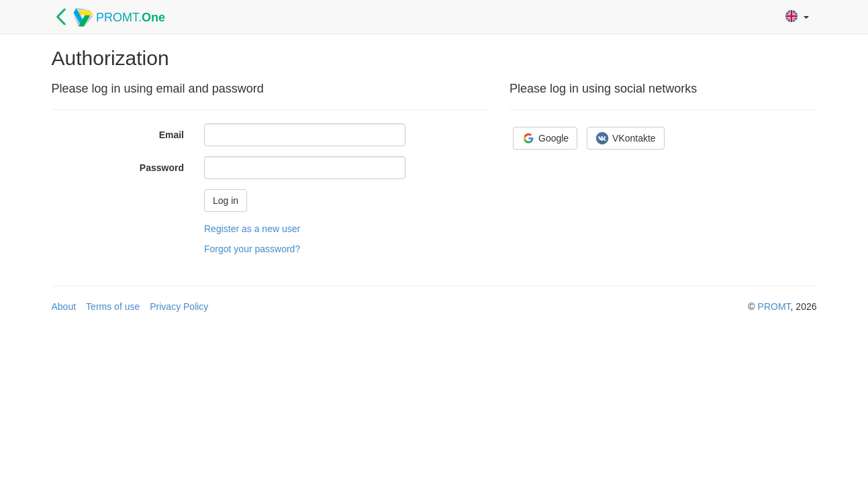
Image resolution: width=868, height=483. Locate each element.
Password (162, 168)
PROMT (774, 307)
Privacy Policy (179, 307)
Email (172, 135)
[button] (797, 17)
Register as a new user (252, 229)
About (64, 307)
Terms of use (113, 307)
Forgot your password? (252, 249)
